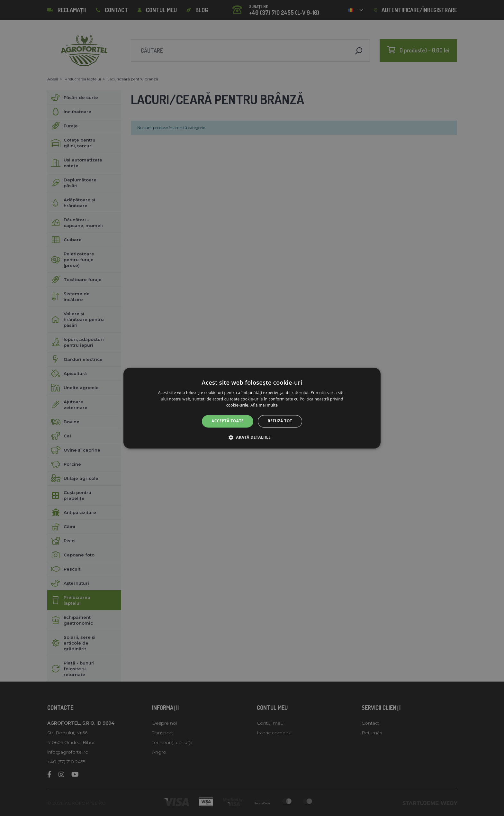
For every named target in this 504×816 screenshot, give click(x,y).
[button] (252, 437)
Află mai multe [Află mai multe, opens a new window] (264, 405)
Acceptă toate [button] (228, 421)
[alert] (252, 408)
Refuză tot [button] (280, 421)
